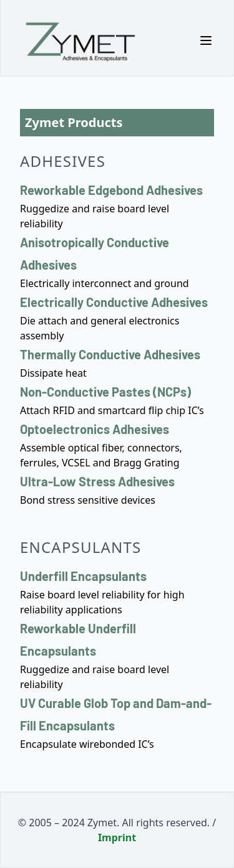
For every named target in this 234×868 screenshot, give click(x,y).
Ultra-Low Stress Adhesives (97, 481)
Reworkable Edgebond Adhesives (111, 190)
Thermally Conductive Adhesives (110, 354)
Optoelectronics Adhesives (95, 429)
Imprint (117, 837)
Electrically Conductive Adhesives (114, 302)
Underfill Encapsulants (83, 576)
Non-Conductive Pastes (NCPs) (105, 392)
